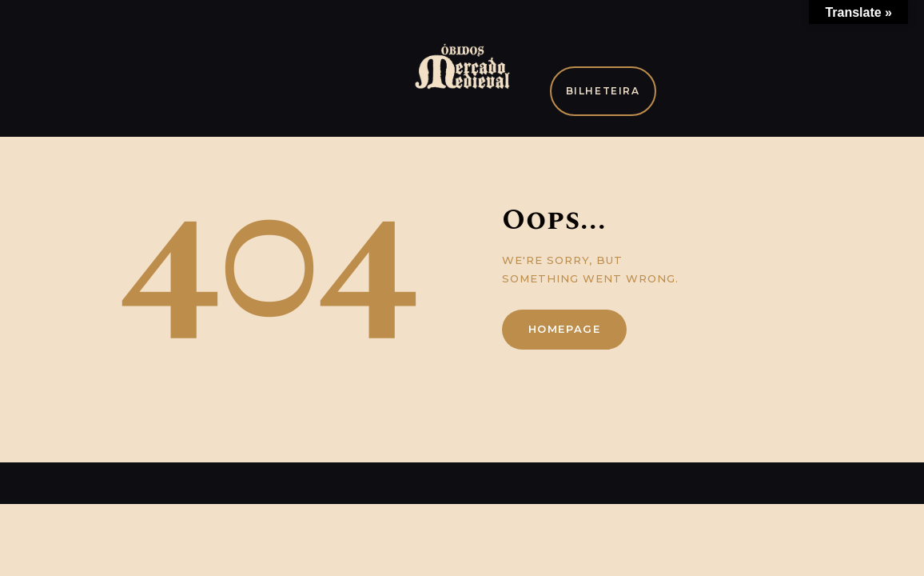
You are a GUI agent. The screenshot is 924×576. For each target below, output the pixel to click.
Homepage (565, 329)
